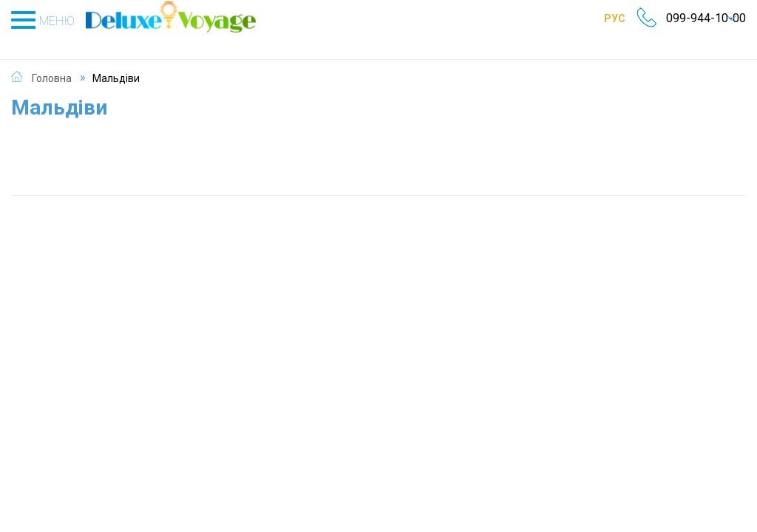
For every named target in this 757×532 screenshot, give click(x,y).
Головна (52, 62)
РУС (598, 18)
